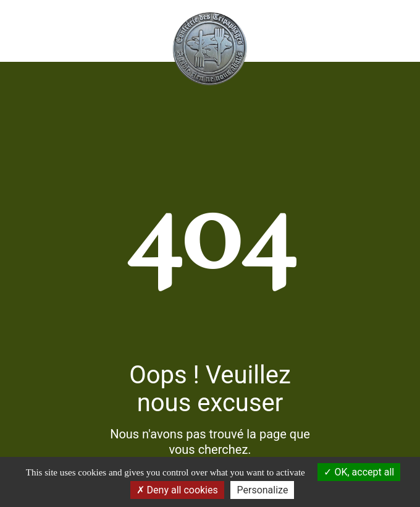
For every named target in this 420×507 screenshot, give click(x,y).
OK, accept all (359, 472)
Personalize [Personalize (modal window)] (262, 490)
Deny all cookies (177, 490)
